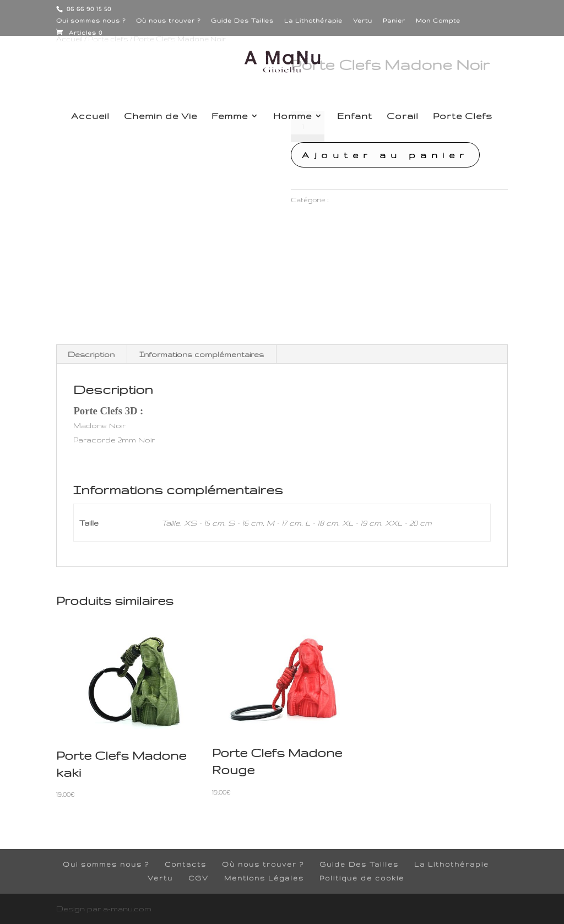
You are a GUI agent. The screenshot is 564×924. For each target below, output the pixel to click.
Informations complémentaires (202, 354)
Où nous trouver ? (168, 20)
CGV (199, 878)
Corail (403, 116)
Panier (394, 20)
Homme (292, 116)
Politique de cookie (362, 878)
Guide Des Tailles (242, 20)
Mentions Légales (264, 878)
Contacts (186, 864)
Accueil (90, 116)
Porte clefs (350, 200)
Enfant (355, 116)
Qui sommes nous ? (91, 20)
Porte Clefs (463, 116)
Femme (230, 116)
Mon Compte (438, 20)
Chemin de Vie (161, 116)
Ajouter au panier (385, 155)
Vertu (363, 20)
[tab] (91, 354)
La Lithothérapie (313, 20)
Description (91, 354)
